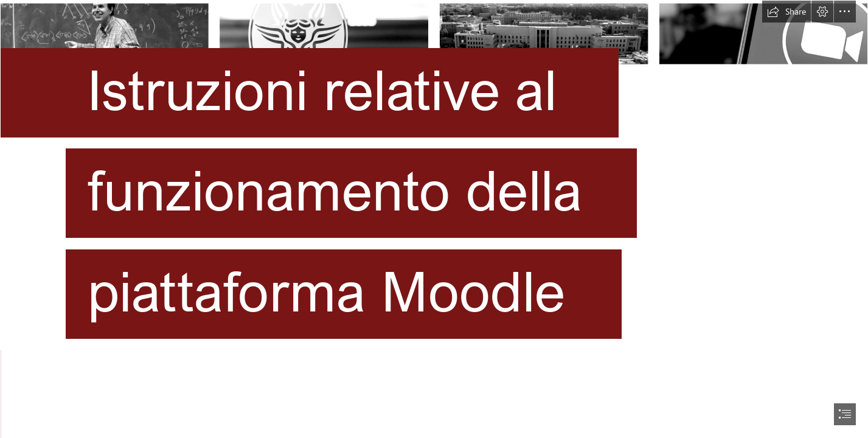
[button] (786, 12)
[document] (434, 219)
